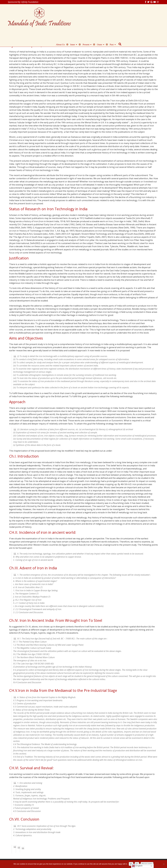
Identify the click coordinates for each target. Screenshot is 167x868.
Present (124, 18)
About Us (98, 18)
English (137, 866)
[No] (164, 864)
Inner (111, 18)
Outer (138, 18)
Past (150, 18)
